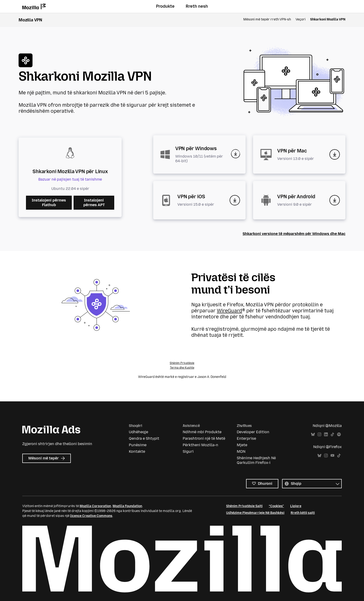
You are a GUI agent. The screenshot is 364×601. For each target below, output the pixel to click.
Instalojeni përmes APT (94, 203)
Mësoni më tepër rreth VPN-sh (267, 19)
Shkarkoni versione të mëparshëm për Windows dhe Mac (294, 234)
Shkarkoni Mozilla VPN (328, 19)
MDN (241, 451)
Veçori (301, 19)
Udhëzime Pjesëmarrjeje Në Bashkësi (255, 513)
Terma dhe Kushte (182, 368)
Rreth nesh (197, 6)
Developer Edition (253, 432)
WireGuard (229, 311)
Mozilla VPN (30, 20)
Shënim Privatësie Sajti (244, 506)
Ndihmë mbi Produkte (202, 432)
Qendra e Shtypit (144, 438)
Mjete (242, 445)
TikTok (332, 434)
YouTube (332, 456)
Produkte (165, 6)
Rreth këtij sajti (303, 513)
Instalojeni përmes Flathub (49, 203)
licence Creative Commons (91, 516)
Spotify (339, 434)
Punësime (138, 445)
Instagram (319, 434)
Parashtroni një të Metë (204, 438)
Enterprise (246, 438)
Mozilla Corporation (95, 506)
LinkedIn (326, 434)
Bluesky (313, 434)
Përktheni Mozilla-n (200, 445)
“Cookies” (276, 506)
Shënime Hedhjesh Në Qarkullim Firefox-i (256, 460)
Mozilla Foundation (127, 506)
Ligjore (296, 506)
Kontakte (137, 451)
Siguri (188, 451)
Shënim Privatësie (182, 363)
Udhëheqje (138, 432)
